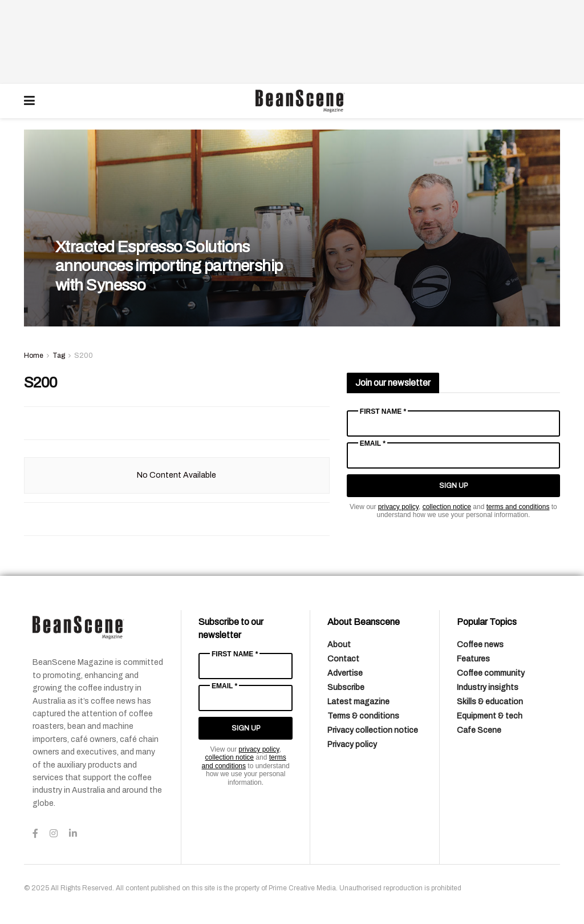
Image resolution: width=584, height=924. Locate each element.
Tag (59, 356)
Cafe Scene (479, 730)
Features (473, 659)
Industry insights (488, 687)
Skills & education (490, 702)
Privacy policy (352, 745)
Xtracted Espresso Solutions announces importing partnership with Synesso (169, 266)
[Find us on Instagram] (54, 834)
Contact (343, 659)
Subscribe (346, 687)
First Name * (383, 411)
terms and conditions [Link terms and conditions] (518, 507)
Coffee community (491, 673)
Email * (373, 443)
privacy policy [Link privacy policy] (398, 507)
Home (34, 356)
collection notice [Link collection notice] (447, 507)
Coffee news (480, 645)
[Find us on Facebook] (35, 834)
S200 (84, 356)
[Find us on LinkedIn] (73, 834)
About (339, 645)
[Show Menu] (29, 101)
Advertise (345, 673)
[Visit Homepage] (300, 101)
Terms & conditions (363, 716)
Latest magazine (358, 702)
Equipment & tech (490, 716)
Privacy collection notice (373, 730)
